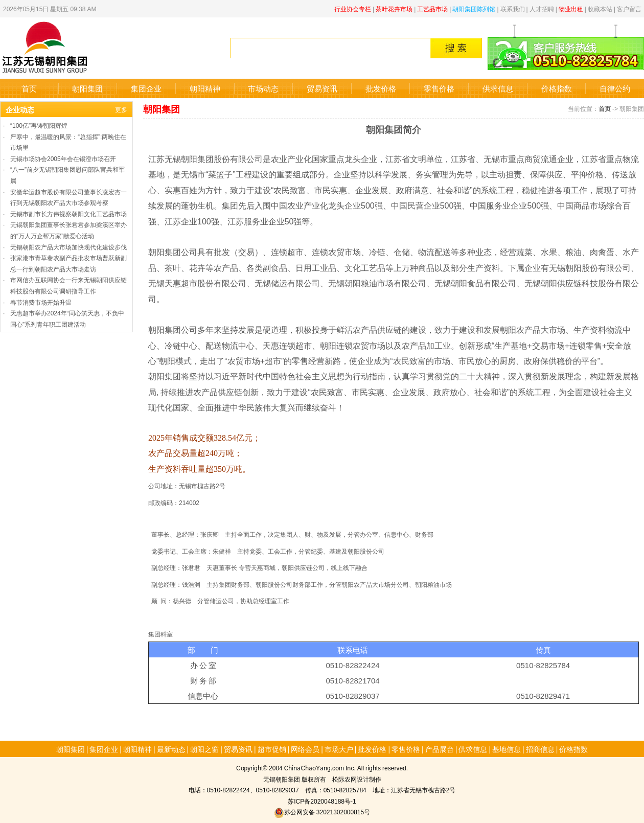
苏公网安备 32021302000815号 (322, 811)
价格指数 (557, 88)
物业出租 (571, 8)
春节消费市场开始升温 (41, 302)
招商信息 (540, 749)
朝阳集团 (87, 88)
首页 (29, 88)
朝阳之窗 (204, 749)
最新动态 (171, 749)
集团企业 (146, 88)
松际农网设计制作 (357, 779)
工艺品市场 (432, 8)
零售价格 (439, 88)
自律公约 (615, 88)
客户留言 (629, 8)
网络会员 (305, 749)
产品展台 (440, 749)
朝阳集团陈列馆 (474, 8)
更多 (121, 109)
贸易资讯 (322, 88)
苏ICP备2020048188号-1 (322, 801)
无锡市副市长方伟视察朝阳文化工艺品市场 (68, 213)
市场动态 (263, 88)
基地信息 (507, 749)
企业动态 (20, 109)
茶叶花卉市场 (394, 8)
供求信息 (498, 88)
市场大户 (339, 749)
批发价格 (381, 88)
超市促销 (272, 749)
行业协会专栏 (353, 8)
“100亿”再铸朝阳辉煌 (39, 125)
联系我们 (513, 8)
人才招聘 (542, 8)
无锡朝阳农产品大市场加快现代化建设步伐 (68, 247)
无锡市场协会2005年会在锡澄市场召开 (63, 158)
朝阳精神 (205, 88)
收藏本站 (600, 8)
